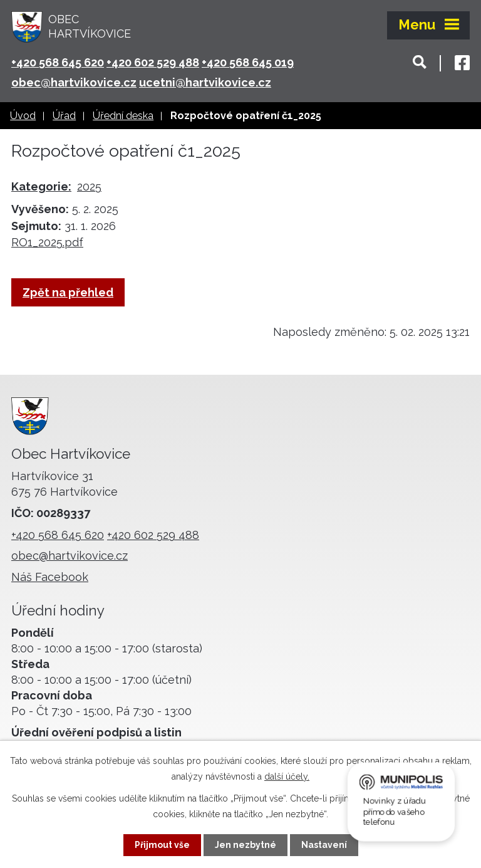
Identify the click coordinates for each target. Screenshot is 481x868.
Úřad (64, 116)
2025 (89, 186)
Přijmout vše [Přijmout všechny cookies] (162, 845)
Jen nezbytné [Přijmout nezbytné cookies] (246, 845)
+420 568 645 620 (58, 62)
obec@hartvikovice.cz (74, 82)
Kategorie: (41, 186)
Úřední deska (123, 116)
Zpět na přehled (68, 292)
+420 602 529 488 (153, 62)
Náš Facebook (50, 577)
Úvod (23, 116)
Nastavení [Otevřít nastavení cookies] (324, 845)
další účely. (287, 776)
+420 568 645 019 (248, 62)
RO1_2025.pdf (47, 242)
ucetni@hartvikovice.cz (205, 82)
